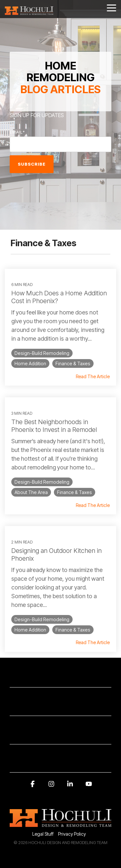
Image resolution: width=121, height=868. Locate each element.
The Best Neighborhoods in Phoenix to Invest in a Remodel (54, 426)
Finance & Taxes (73, 363)
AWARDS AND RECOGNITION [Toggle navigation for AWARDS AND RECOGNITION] (58, 762)
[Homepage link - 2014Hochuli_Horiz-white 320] (60, 824)
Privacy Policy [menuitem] (72, 834)
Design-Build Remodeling (42, 353)
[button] (111, 7)
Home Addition (30, 363)
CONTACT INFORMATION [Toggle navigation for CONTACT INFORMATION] (58, 677)
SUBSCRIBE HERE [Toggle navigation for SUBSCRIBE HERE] (58, 705)
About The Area (31, 492)
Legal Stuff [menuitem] (43, 834)
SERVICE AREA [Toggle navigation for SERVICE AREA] (58, 734)
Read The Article (93, 377)
